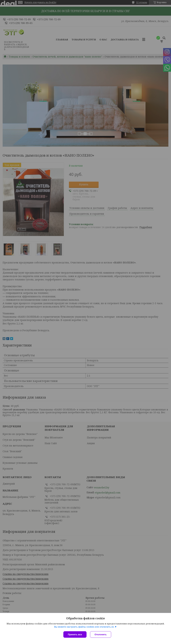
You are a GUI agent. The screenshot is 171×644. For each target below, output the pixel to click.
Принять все (75, 634)
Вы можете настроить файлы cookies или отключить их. (84, 627)
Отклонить (101, 634)
